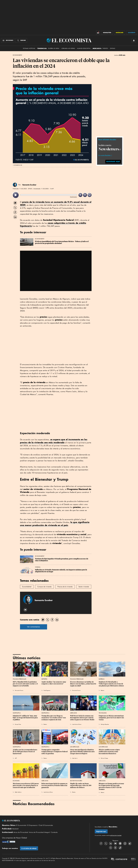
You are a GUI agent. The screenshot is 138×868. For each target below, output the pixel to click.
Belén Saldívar (18, 792)
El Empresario (32, 825)
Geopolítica (17, 713)
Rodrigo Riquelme (105, 724)
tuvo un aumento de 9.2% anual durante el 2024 (56, 203)
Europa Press (18, 724)
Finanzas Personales (19, 679)
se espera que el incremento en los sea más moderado (54, 441)
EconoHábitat (17, 55)
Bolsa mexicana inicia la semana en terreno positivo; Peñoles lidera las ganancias (55, 785)
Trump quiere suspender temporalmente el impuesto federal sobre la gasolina (55, 752)
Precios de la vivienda (65, 587)
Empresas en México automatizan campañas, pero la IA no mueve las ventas (111, 718)
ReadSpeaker (74, 197)
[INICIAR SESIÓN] (134, 40)
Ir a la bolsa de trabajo (29, 848)
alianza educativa (84, 48)
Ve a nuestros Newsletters (104, 155)
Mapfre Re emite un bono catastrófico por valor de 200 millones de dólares (81, 785)
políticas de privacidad (116, 835)
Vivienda (38, 567)
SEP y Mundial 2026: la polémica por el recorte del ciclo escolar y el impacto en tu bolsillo (25, 684)
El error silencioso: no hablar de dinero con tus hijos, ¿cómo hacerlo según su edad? (83, 684)
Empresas (102, 679)
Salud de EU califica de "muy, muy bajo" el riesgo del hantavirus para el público (25, 718)
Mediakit (15, 829)
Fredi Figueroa (47, 690)
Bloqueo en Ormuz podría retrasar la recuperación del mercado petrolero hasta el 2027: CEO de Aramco (112, 786)
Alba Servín (75, 758)
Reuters (103, 690)
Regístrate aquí (101, 831)
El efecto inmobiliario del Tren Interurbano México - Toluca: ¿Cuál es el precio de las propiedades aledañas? (62, 242)
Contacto (54, 832)
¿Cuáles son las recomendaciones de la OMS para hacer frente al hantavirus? (25, 752)
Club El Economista (46, 825)
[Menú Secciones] (8, 40)
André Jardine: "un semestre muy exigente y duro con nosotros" (54, 683)
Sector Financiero (76, 781)
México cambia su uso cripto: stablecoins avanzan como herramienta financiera (109, 752)
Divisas (113, 48)
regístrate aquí (113, 162)
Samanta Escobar (29, 185)
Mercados (73, 713)
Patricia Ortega (104, 758)
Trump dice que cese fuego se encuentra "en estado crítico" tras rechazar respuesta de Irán (54, 718)
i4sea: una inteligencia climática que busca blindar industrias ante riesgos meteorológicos (83, 752)
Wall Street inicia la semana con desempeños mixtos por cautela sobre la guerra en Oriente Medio (82, 718)
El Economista (21, 825)
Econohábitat (27, 587)
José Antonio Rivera (77, 724)
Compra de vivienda (44, 587)
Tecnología (103, 713)
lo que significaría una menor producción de (55, 524)
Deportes (44, 679)
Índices (105, 48)
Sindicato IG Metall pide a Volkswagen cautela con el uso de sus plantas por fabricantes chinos (111, 684)
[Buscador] (21, 40)
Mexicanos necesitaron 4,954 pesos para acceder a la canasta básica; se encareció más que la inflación (26, 785)
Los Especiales (75, 747)
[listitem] (16, 195)
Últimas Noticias (29, 48)
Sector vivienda (84, 587)
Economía (16, 781)
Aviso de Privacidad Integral (40, 832)
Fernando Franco (19, 690)
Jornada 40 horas (68, 48)
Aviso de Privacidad (21, 832)
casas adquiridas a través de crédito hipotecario (53, 225)
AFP (16, 758)
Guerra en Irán (54, 48)
